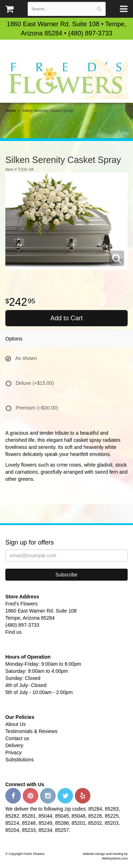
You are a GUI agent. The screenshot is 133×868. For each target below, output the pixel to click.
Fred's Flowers (66, 78)
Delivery (14, 745)
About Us (16, 724)
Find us (13, 632)
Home (11, 111)
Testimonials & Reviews (31, 731)
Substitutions (20, 760)
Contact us (17, 738)
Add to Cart (66, 318)
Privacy (13, 753)
